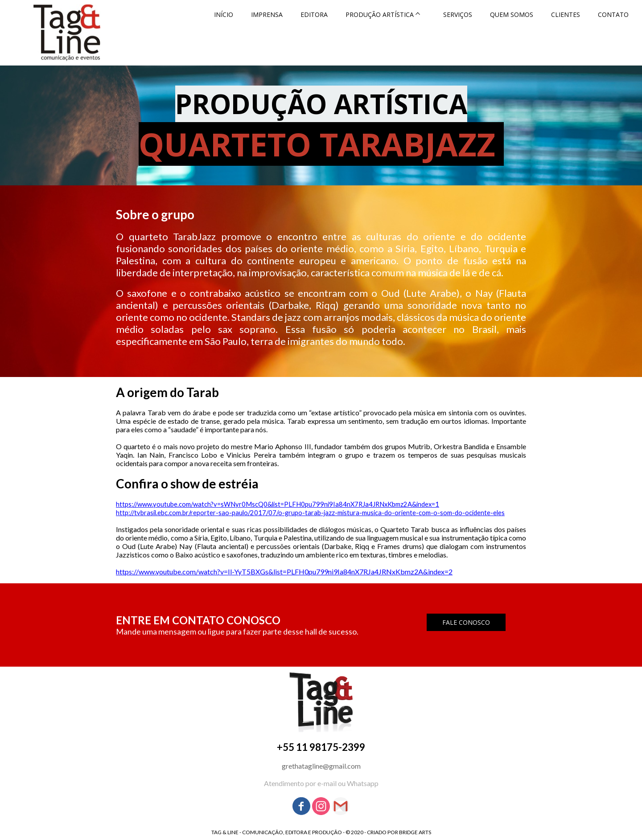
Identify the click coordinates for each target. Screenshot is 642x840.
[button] (466, 622)
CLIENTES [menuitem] (566, 14)
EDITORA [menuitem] (314, 14)
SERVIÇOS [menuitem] (458, 14)
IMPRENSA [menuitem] (267, 14)
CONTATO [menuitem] (613, 14)
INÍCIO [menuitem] (224, 14)
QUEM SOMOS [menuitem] (512, 14)
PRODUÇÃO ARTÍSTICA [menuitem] (380, 14)
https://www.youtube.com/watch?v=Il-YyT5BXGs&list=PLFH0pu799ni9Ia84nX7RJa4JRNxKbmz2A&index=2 (284, 572)
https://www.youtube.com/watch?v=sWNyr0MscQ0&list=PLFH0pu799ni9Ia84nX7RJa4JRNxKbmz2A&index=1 (278, 504)
